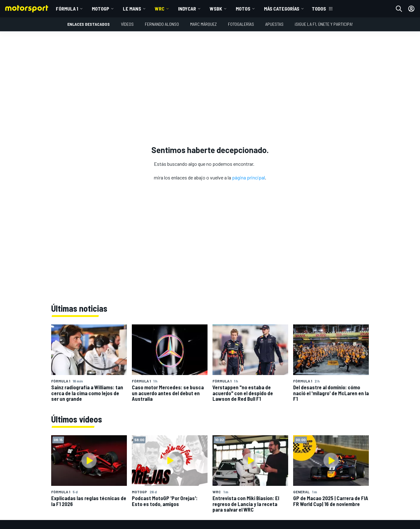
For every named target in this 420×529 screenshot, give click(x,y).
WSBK (216, 9)
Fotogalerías (241, 24)
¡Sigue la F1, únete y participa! (324, 24)
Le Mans (132, 9)
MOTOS (243, 9)
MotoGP (101, 9)
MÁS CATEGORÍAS (282, 9)
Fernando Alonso (162, 24)
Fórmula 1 (67, 9)
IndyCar (187, 9)
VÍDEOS (127, 24)
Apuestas (274, 24)
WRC (160, 9)
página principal (248, 177)
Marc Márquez (203, 24)
